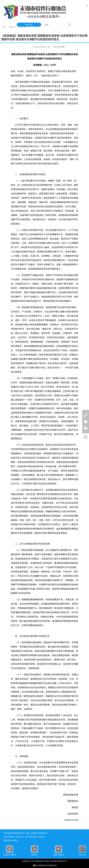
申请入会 (29, 25)
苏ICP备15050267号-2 (59, 861)
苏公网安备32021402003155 (45, 865)
